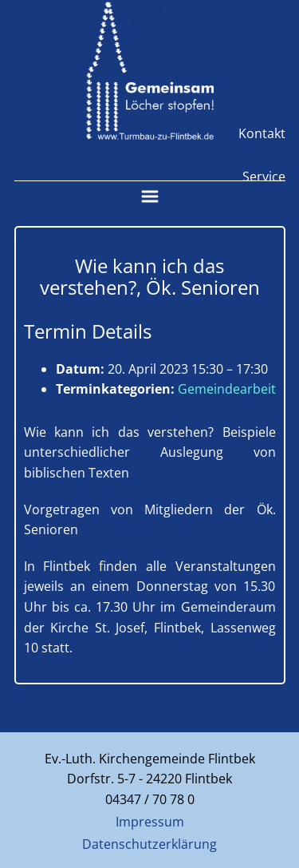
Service (264, 176)
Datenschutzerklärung (149, 844)
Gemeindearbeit (227, 389)
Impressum (150, 822)
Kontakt (262, 133)
